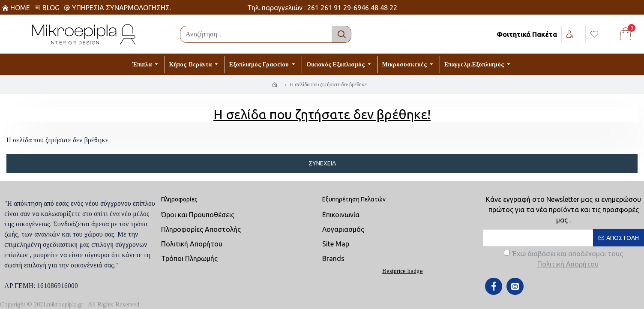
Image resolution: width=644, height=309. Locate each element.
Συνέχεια (322, 163)
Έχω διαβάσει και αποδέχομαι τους (563, 259)
